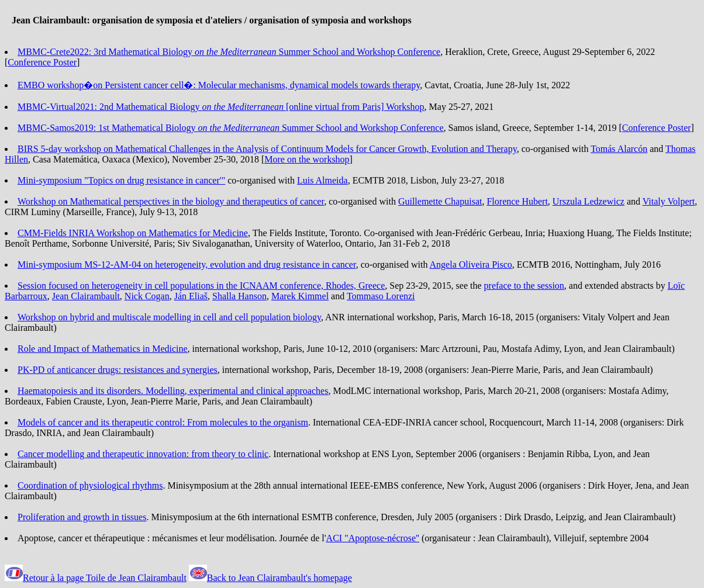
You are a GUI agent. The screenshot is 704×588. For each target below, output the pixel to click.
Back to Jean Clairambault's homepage (279, 578)
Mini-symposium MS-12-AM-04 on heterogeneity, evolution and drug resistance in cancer (187, 264)
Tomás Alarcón (619, 149)
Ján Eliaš (191, 296)
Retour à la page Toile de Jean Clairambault (105, 578)
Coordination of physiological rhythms (90, 485)
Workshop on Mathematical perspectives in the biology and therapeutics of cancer (171, 201)
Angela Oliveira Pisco (471, 264)
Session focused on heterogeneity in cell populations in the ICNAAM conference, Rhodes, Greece (201, 286)
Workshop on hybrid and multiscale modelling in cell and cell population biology (169, 317)
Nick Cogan (147, 296)
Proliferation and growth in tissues (82, 517)
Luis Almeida (322, 180)
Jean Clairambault (86, 296)
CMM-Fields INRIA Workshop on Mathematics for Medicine (133, 233)
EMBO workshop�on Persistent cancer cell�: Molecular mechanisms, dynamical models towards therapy (219, 85)
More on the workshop (307, 159)
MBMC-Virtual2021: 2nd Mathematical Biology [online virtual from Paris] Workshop (221, 107)
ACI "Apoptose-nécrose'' (373, 538)
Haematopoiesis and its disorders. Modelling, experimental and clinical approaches (173, 391)
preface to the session (524, 286)
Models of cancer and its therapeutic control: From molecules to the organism (163, 422)
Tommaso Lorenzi (381, 296)
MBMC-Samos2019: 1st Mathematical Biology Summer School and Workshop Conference (231, 128)
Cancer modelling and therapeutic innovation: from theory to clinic (143, 454)
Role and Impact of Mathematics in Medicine (103, 349)
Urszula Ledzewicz (589, 201)
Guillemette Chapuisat (440, 201)
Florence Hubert (517, 201)
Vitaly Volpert (669, 201)
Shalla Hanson (239, 296)
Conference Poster (42, 62)
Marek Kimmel (300, 296)
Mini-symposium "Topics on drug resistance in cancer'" (121, 180)
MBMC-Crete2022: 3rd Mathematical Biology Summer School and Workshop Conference (229, 52)
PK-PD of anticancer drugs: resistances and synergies (118, 370)
